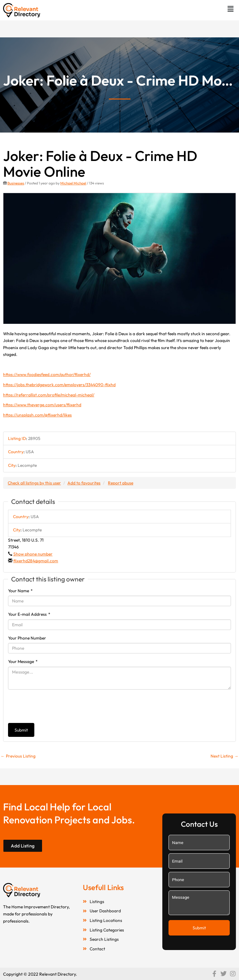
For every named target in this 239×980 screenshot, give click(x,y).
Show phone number (33, 554)
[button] (231, 9)
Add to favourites (84, 483)
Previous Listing (18, 756)
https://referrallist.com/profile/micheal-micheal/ (49, 395)
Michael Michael (73, 183)
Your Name (20, 591)
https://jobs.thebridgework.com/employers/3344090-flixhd (59, 385)
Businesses (16, 183)
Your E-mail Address (29, 614)
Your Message (23, 661)
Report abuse (121, 483)
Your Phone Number (27, 638)
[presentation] (55, 706)
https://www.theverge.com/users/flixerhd (42, 405)
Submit (21, 730)
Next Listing (224, 756)
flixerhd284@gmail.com (36, 561)
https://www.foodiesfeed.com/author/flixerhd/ (47, 374)
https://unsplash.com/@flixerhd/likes (37, 415)
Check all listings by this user (34, 483)
